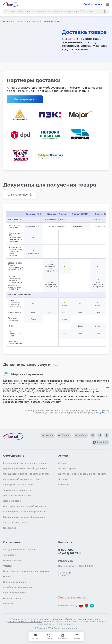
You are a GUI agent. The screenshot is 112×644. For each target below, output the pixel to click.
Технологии (10, 555)
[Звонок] (49, 637)
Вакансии (8, 604)
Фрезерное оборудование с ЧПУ (21, 479)
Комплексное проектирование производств (82, 474)
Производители (12, 560)
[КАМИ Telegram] (100, 435)
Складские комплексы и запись (20, 550)
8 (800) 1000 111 (101, 413)
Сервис (62, 463)
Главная (7, 22)
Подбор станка (93, 4)
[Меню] (107, 4)
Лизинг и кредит (67, 469)
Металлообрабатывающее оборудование (26, 463)
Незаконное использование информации (26, 571)
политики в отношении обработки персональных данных (70, 619)
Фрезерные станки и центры (19, 485)
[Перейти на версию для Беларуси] (86, 606)
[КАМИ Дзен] (107, 435)
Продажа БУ (10, 528)
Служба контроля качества (18, 587)
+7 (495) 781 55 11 (69, 553)
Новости (8, 577)
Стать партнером (25, 99)
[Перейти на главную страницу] (11, 4)
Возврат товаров (12, 598)
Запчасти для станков (15, 523)
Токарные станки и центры (18, 490)
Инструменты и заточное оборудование (25, 506)
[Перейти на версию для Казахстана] (92, 606)
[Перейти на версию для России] (81, 606)
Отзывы (7, 566)
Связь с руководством (15, 593)
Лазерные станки (13, 501)
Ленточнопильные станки (17, 496)
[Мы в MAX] (63, 637)
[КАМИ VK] (93, 435)
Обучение (64, 485)
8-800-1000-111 (68, 550)
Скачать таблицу (18, 195)
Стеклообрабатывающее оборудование (25, 512)
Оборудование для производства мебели (26, 474)
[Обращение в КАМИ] (35, 637)
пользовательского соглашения (25, 621)
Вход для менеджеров (72, 597)
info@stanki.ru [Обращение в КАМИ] (66, 561)
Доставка (36, 22)
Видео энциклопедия (15, 582)
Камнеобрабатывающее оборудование (24, 517)
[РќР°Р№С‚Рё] (6, 11)
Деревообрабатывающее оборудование (25, 469)
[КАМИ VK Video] (48, 435)
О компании (21, 22)
